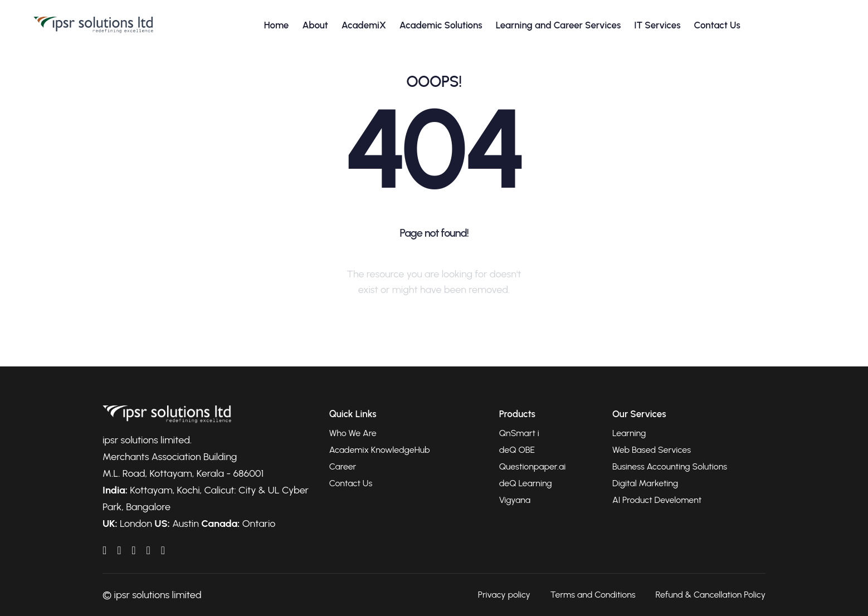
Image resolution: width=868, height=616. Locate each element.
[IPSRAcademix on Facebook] (119, 550)
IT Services (657, 25)
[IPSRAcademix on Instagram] (163, 550)
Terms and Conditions (593, 595)
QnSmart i (519, 433)
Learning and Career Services (559, 25)
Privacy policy (504, 595)
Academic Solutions (441, 25)
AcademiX (364, 25)
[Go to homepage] (93, 25)
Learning (629, 433)
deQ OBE (517, 450)
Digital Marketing (645, 483)
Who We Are (353, 433)
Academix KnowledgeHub (380, 450)
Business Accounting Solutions (670, 466)
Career (343, 466)
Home (277, 25)
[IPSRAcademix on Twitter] (148, 550)
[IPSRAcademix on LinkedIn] (104, 550)
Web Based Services (652, 450)
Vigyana (515, 500)
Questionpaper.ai (533, 466)
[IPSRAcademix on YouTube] (133, 550)
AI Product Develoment (657, 500)
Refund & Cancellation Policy (710, 595)
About (315, 25)
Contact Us (717, 25)
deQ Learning (526, 483)
